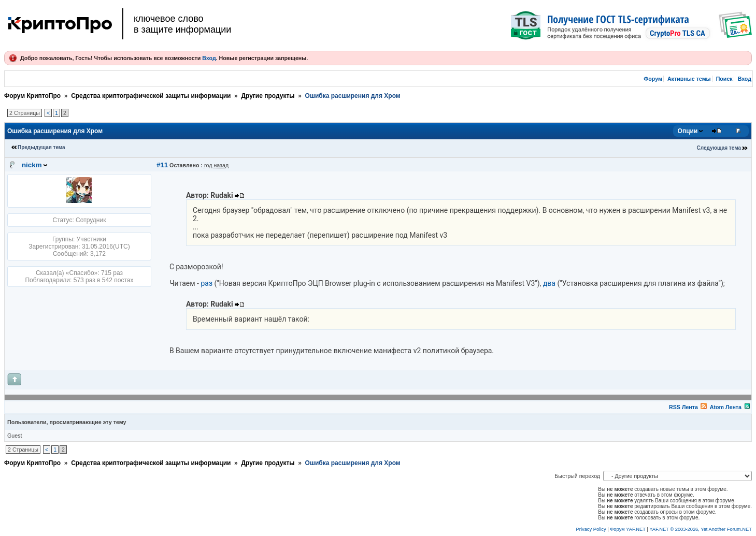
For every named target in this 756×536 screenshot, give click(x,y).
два (549, 283)
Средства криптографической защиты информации (151, 96)
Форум (653, 79)
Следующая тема (719, 148)
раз (206, 283)
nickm (32, 165)
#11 (162, 165)
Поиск (724, 79)
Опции (688, 131)
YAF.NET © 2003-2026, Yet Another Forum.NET (701, 529)
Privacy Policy (591, 529)
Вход (209, 58)
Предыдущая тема (41, 147)
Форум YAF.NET (627, 529)
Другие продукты (268, 96)
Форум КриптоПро (32, 96)
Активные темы (689, 79)
